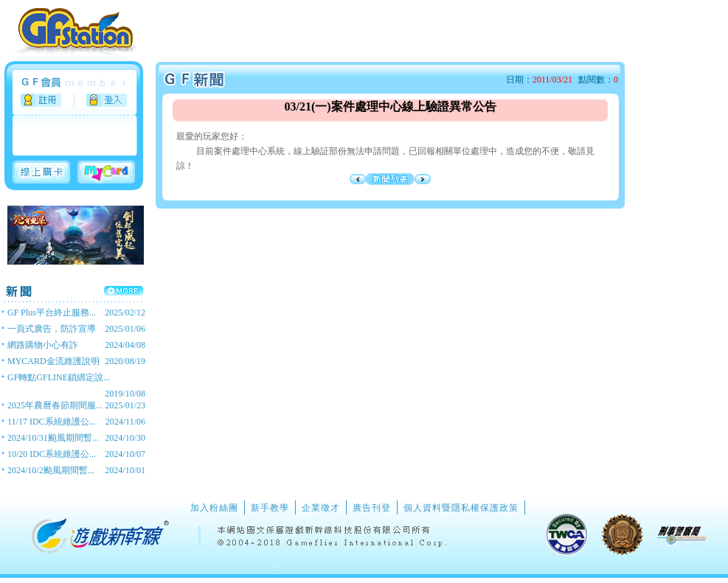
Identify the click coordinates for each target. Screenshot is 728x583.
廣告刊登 (372, 508)
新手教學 (270, 508)
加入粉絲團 (214, 508)
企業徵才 (321, 508)
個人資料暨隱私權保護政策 (461, 508)
